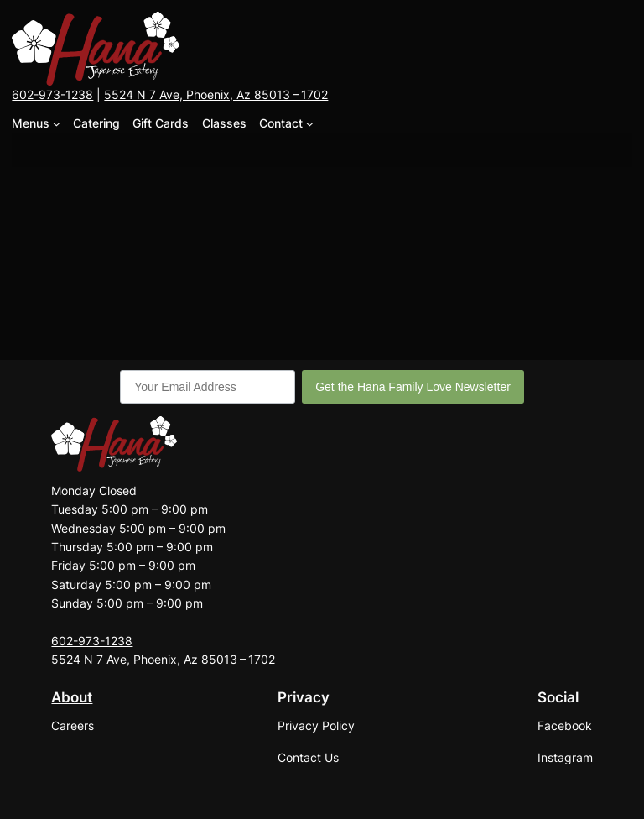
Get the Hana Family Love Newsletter (413, 387)
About (72, 697)
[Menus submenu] (57, 124)
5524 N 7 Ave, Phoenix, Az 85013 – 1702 (216, 94)
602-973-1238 (52, 94)
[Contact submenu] (310, 124)
